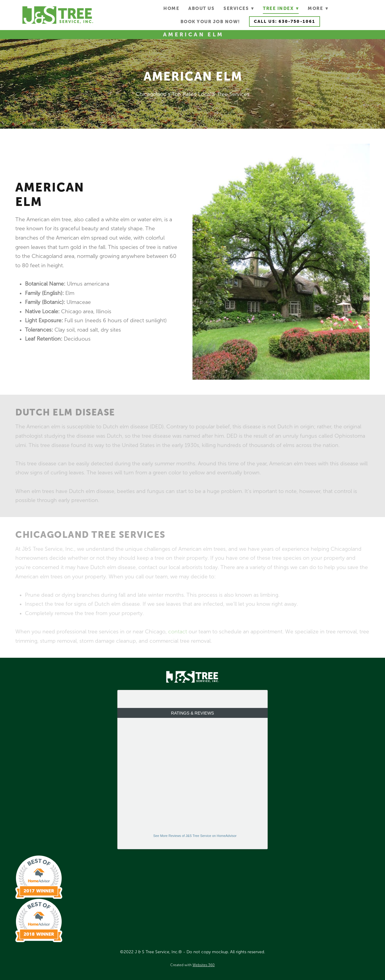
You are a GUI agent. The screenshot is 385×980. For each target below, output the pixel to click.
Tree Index (281, 8)
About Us (201, 8)
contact (178, 632)
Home (171, 8)
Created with (192, 965)
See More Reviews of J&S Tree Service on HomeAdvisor (195, 836)
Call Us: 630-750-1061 (285, 21)
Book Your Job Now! (210, 21)
